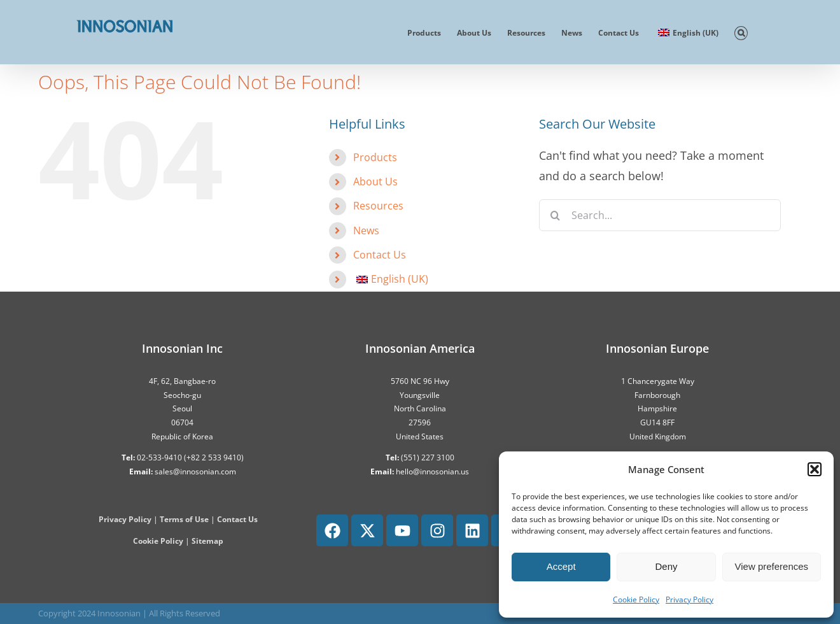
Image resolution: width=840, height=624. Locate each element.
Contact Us (380, 255)
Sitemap (207, 541)
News (366, 230)
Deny (666, 566)
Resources (378, 206)
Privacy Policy (689, 599)
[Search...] (660, 215)
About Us (375, 181)
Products (375, 157)
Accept (561, 566)
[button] (815, 469)
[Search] (555, 215)
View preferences (772, 566)
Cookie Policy (636, 599)
